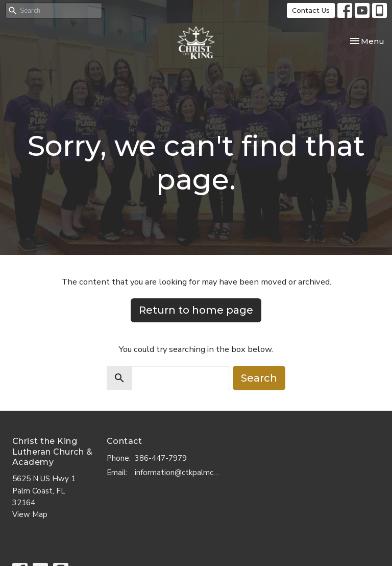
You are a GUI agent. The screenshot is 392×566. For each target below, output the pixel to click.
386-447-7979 (161, 458)
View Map (30, 514)
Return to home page (196, 310)
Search (259, 378)
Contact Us (311, 10)
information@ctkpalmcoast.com (179, 473)
